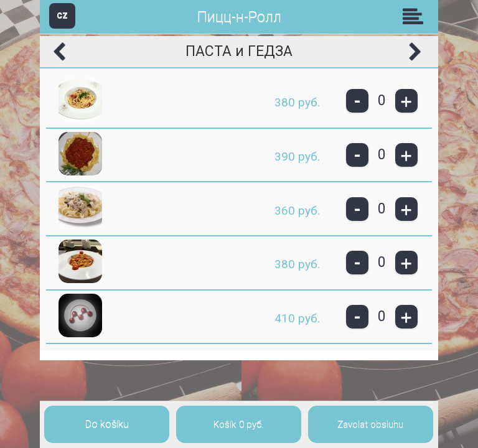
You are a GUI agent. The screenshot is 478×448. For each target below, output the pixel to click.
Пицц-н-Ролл (239, 17)
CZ (62, 15)
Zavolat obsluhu (370, 424)
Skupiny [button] (416, 16)
